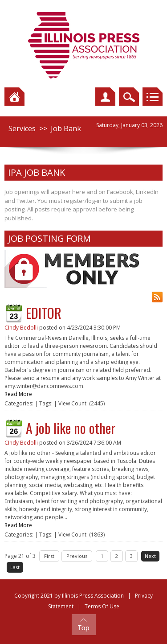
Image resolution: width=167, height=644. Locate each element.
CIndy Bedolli (21, 328)
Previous (77, 556)
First (49, 556)
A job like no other (71, 428)
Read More (18, 394)
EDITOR (44, 313)
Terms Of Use (102, 606)
